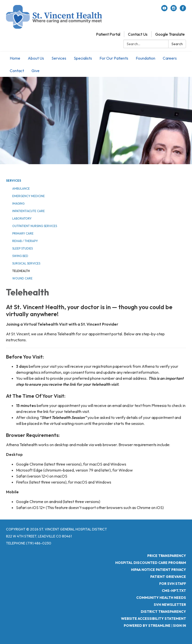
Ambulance (21, 189)
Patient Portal (108, 34)
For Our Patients (114, 58)
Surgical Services (26, 263)
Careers (170, 58)
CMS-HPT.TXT (174, 591)
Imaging (18, 203)
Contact (17, 71)
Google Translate (170, 34)
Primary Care (23, 233)
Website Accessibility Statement (153, 619)
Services (59, 58)
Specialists (83, 58)
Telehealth (21, 271)
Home (15, 58)
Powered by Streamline (147, 626)
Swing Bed (20, 256)
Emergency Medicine (28, 196)
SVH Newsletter (170, 605)
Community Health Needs (161, 598)
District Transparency (163, 612)
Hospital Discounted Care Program (151, 563)
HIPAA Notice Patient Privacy (158, 570)
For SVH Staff (173, 584)
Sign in (179, 626)
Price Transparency (167, 556)
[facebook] (183, 10)
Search (177, 44)
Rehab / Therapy (25, 241)
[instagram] (174, 10)
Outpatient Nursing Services (35, 226)
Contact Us (138, 34)
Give (35, 71)
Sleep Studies (22, 248)
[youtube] (164, 10)
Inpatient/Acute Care (28, 211)
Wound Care (22, 278)
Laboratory (22, 218)
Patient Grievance (168, 577)
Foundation (145, 58)
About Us (36, 58)
